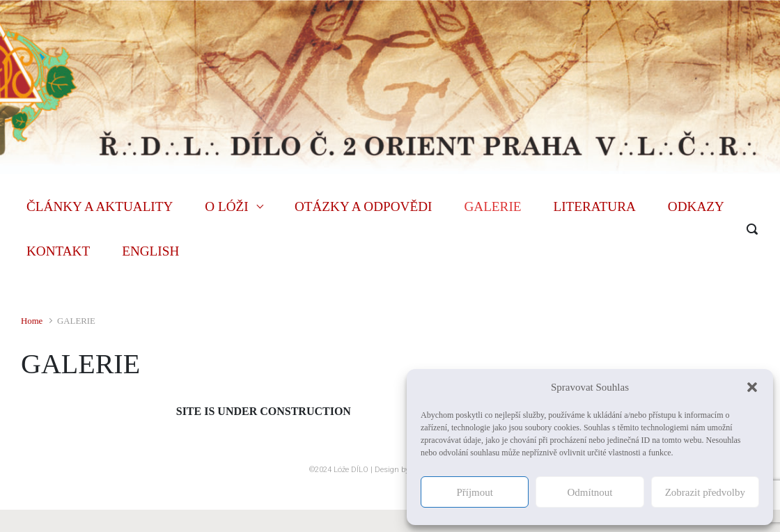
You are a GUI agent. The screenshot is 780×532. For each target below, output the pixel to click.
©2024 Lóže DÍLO (339, 470)
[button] (752, 387)
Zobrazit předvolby (705, 492)
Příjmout (475, 492)
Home (32, 321)
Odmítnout (590, 492)
